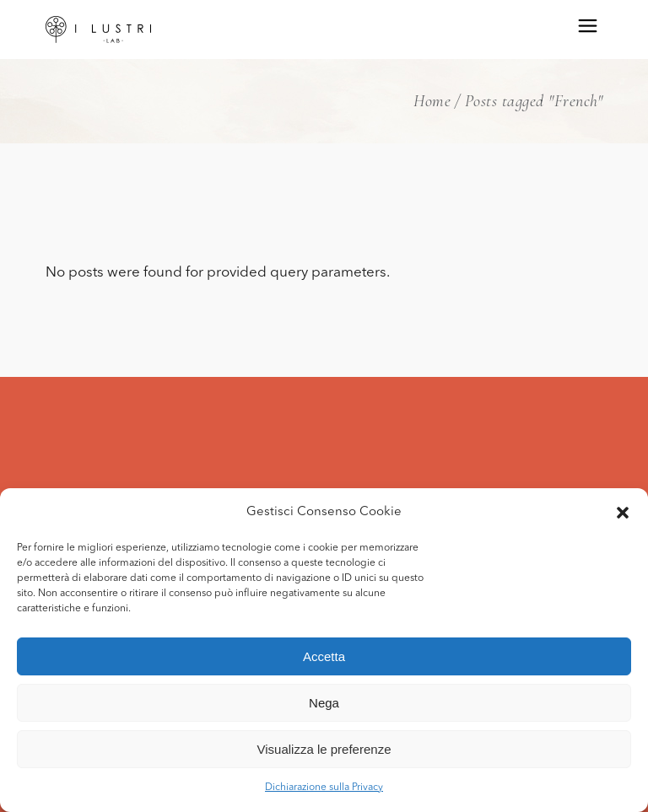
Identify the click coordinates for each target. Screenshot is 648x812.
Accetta (324, 656)
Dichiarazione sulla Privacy (324, 788)
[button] (623, 513)
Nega (324, 703)
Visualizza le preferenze (324, 749)
